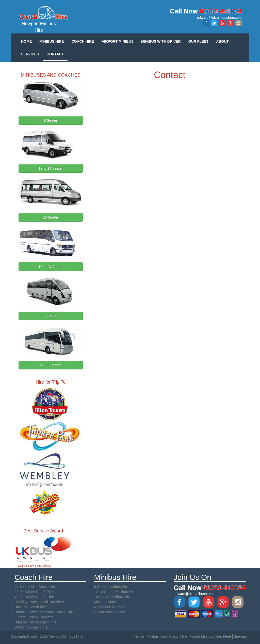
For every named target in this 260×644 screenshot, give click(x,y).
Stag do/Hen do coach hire (36, 622)
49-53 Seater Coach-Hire (34, 597)
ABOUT (222, 41)
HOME (26, 41)
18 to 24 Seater (51, 267)
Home (139, 636)
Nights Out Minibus (109, 607)
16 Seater (51, 217)
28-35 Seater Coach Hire (34, 592)
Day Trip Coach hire (30, 607)
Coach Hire (178, 636)
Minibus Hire (156, 636)
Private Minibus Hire (110, 612)
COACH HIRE (83, 41)
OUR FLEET (198, 41)
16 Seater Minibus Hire (112, 597)
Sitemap (240, 636)
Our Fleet (223, 636)
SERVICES (30, 54)
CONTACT (55, 54)
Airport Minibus (201, 636)
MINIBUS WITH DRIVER (161, 41)
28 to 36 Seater (51, 316)
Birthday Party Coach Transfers (39, 602)
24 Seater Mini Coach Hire (35, 587)
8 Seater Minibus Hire (111, 587)
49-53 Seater (51, 365)
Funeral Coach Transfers (34, 617)
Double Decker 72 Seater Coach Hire (44, 612)
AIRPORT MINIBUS (118, 41)
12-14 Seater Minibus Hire (115, 592)
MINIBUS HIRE (52, 41)
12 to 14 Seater (51, 168)
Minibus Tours (105, 602)
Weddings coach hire (31, 627)
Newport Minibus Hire (39, 19)
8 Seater (51, 120)
